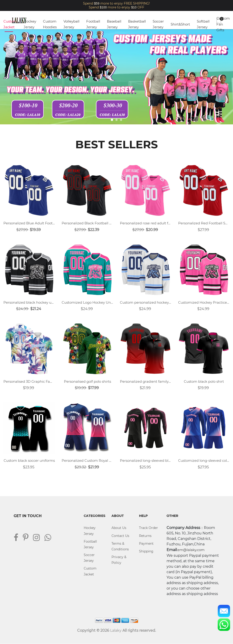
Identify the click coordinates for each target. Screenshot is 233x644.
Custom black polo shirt (204, 381)
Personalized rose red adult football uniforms (146, 223)
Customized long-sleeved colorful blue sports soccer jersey (204, 461)
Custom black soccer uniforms (29, 461)
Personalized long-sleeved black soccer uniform (146, 461)
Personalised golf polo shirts (87, 381)
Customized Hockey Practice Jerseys (204, 302)
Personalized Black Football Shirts (87, 223)
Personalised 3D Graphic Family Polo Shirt (29, 381)
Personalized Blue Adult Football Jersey (29, 223)
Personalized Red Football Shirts (204, 223)
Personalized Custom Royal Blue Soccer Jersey (87, 461)
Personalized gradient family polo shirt (146, 381)
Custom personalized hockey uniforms (146, 302)
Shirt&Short (180, 24)
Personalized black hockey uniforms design (29, 302)
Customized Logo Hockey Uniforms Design (87, 302)
